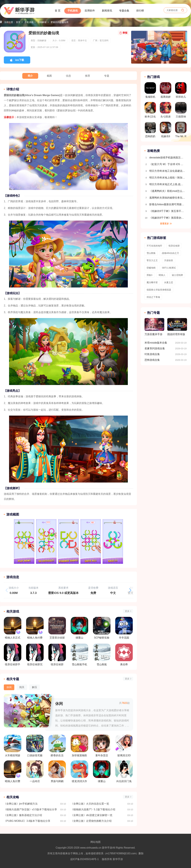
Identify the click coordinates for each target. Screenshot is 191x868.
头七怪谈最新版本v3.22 (166, 111)
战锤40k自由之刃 (170, 253)
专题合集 (124, 11)
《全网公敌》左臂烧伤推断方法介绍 (91, 821)
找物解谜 (42, 22)
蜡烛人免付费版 (13, 772)
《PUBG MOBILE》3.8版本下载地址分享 (27, 821)
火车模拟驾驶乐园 (13, 746)
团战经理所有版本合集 (177, 328)
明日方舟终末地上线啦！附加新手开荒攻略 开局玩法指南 (167, 178)
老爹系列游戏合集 (155, 348)
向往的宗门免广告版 (124, 772)
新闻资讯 (107, 11)
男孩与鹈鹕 (57, 772)
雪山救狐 (151, 253)
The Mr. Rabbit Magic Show (181, 131)
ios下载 (19, 60)
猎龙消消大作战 (79, 772)
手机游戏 (73, 11)
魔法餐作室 (152, 282)
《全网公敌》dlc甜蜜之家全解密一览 (92, 815)
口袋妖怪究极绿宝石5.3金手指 (35, 746)
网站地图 (95, 842)
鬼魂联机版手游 (150, 91)
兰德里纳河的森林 (181, 111)
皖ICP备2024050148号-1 (85, 859)
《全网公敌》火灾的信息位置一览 (90, 804)
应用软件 (90, 11)
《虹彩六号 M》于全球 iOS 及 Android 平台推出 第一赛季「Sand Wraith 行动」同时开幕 (167, 164)
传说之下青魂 (153, 297)
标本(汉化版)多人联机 (150, 111)
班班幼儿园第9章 (181, 91)
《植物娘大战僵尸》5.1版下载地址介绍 (93, 809)
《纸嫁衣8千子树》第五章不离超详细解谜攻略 (167, 211)
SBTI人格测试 (169, 268)
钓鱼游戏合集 (152, 354)
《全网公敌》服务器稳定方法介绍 (23, 815)
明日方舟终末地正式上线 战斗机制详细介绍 (167, 184)
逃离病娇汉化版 (166, 91)
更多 (127, 611)
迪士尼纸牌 (177, 275)
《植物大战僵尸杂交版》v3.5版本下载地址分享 (30, 809)
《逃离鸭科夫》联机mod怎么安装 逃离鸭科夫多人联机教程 (167, 191)
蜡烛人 (162, 275)
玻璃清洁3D (124, 746)
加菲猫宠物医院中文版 (79, 746)
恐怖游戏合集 (152, 360)
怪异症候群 (174, 246)
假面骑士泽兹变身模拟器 (159, 290)
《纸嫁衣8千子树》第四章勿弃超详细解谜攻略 (167, 218)
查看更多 (164, 224)
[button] (130, 590)
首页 (18, 22)
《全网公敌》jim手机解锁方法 (21, 804)
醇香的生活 (57, 746)
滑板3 (149, 275)
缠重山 (102, 772)
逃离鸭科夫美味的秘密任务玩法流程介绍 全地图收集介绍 (167, 198)
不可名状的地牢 (154, 246)
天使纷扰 (169, 260)
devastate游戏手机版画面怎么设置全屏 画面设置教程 (167, 158)
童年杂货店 (102, 746)
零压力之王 (152, 260)
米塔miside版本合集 (156, 343)
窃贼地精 (151, 268)
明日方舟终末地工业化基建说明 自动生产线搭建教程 (167, 171)
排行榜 (140, 11)
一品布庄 (35, 772)
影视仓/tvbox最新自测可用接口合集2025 (167, 204)
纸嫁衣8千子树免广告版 (166, 131)
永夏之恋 (169, 282)
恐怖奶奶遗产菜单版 (150, 131)
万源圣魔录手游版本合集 (154, 328)
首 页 (58, 11)
